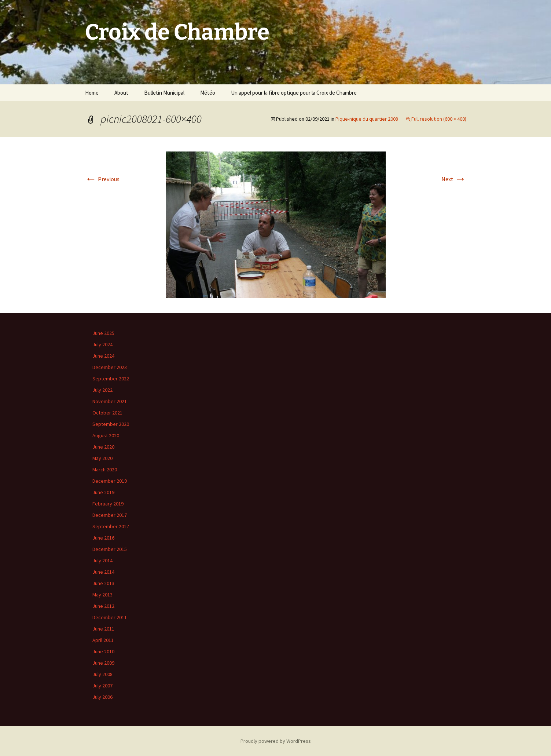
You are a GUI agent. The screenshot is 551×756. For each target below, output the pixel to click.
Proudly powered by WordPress (276, 741)
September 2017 (111, 526)
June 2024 (103, 356)
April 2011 (103, 640)
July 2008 (102, 674)
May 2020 (102, 458)
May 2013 (102, 595)
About (121, 93)
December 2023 (110, 367)
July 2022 (102, 390)
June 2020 (103, 447)
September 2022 (111, 379)
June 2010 (103, 651)
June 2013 (103, 583)
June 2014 (103, 572)
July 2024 (102, 344)
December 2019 (110, 481)
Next (454, 179)
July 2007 (102, 686)
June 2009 (103, 663)
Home (92, 93)
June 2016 (103, 538)
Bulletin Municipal (164, 93)
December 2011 (110, 617)
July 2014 (102, 560)
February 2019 (108, 504)
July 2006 (102, 697)
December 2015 (110, 549)
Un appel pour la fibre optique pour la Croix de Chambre (294, 93)
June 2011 (103, 629)
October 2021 (107, 413)
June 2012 (103, 606)
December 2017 (110, 515)
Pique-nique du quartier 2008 (367, 119)
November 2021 (110, 401)
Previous (102, 179)
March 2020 (105, 470)
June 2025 (103, 333)
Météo (208, 93)
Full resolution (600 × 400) (439, 119)
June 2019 (103, 492)
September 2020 (111, 424)
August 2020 (106, 435)
